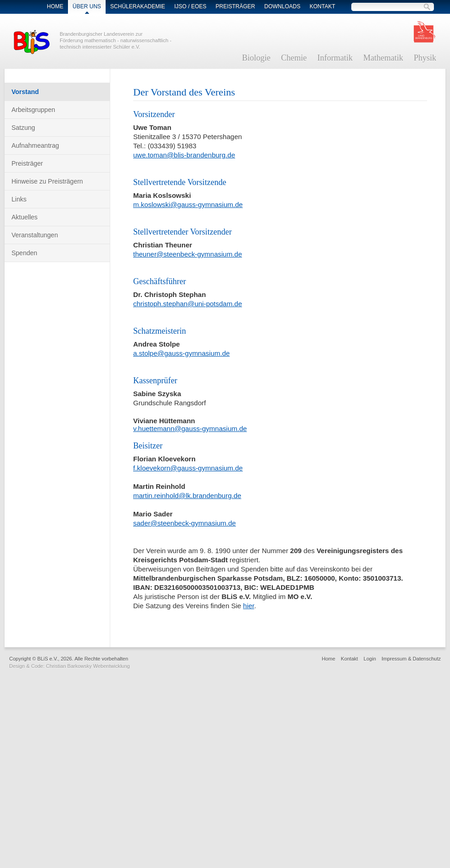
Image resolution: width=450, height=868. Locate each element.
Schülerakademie (138, 6)
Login (370, 659)
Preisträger (236, 6)
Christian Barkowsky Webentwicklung (88, 666)
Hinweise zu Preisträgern (47, 181)
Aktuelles (25, 217)
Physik (425, 58)
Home (55, 6)
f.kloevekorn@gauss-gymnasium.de (188, 468)
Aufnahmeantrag (35, 146)
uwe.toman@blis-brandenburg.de (184, 155)
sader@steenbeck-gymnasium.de (185, 523)
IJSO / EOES (190, 6)
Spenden (24, 253)
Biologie (256, 58)
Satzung (23, 128)
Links (19, 199)
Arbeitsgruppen (33, 110)
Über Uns (87, 6)
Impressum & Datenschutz (411, 659)
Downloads (283, 6)
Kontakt (322, 6)
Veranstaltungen (35, 235)
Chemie (294, 58)
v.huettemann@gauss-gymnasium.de (190, 428)
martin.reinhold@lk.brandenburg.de (187, 496)
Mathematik (383, 58)
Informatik (335, 58)
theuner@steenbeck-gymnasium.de (188, 254)
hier (248, 606)
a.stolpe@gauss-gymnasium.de (181, 353)
